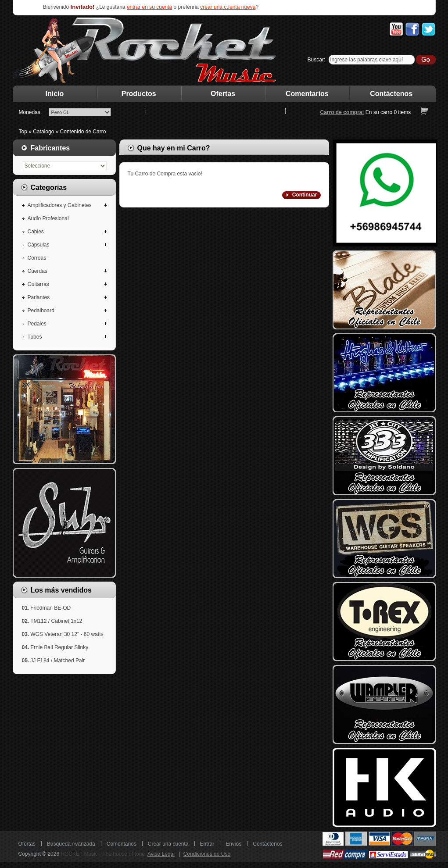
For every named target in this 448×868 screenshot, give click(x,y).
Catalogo (43, 132)
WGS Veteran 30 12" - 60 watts (67, 634)
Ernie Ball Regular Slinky (59, 647)
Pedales (37, 324)
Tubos (35, 337)
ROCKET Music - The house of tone (103, 854)
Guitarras (38, 284)
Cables (36, 232)
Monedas (30, 112)
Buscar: (317, 60)
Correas (37, 258)
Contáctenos (391, 94)
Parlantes (39, 297)
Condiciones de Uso (207, 854)
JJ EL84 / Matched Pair (57, 661)
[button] (301, 195)
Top (23, 132)
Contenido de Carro (83, 132)
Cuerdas (38, 271)
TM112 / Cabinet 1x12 (56, 621)
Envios (233, 844)
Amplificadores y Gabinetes (60, 205)
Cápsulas (39, 245)
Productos (139, 94)
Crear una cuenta (168, 844)
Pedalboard (41, 311)
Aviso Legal (161, 854)
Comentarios (307, 94)
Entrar (207, 844)
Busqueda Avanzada (71, 844)
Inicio (55, 94)
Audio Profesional (48, 218)
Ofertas (223, 94)
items (403, 112)
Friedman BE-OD (50, 608)
